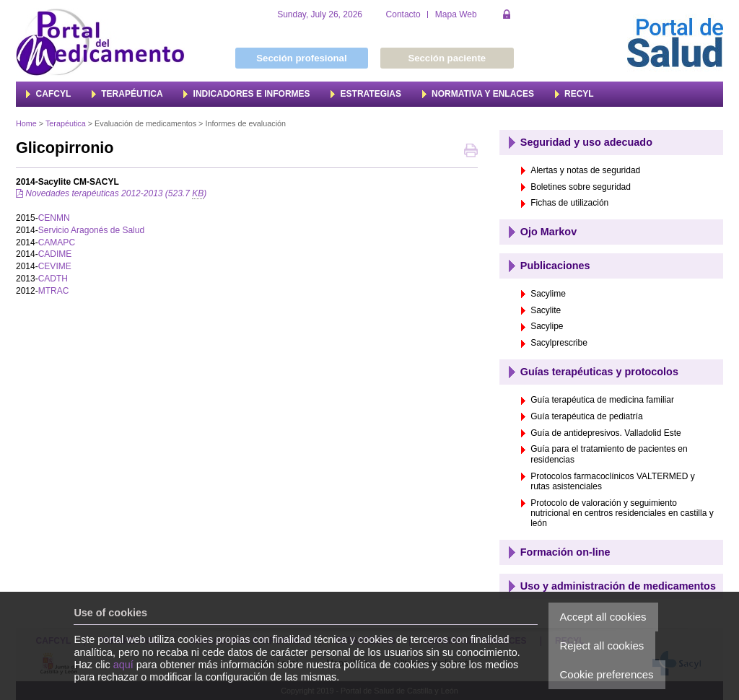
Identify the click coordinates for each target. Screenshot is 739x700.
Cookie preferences (607, 674)
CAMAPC (57, 242)
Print (471, 152)
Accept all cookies (603, 617)
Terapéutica (66, 123)
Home (26, 123)
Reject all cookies (602, 646)
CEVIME (55, 266)
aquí (123, 665)
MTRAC (54, 291)
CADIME (55, 254)
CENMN (54, 218)
